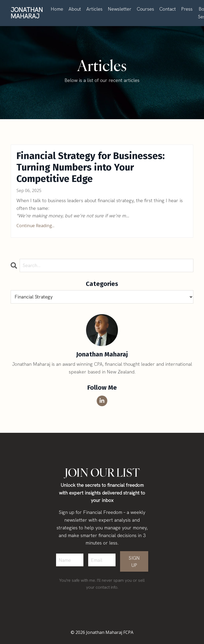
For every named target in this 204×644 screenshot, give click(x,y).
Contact (168, 9)
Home (57, 9)
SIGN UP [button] (134, 562)
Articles (94, 9)
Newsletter (120, 9)
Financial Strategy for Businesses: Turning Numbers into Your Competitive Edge (91, 167)
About (75, 9)
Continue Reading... (35, 226)
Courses (145, 9)
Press (187, 9)
